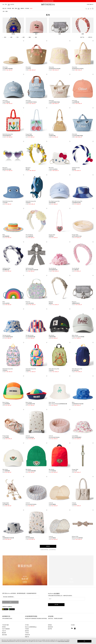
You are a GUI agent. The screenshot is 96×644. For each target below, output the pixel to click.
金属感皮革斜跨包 (76, 304)
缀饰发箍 (28, 169)
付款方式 (4, 631)
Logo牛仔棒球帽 (6, 102)
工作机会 (27, 633)
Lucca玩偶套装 (6, 438)
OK (84, 641)
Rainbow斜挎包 (6, 304)
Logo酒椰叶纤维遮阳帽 (8, 69)
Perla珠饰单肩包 (29, 136)
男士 (6, 4)
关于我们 (27, 625)
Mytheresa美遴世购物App (31, 627)
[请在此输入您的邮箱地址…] (21, 597)
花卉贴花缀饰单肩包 (53, 270)
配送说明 (4, 633)
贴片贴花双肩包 (75, 371)
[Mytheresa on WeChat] (72, 629)
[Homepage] (48, 5)
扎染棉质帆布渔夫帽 (76, 203)
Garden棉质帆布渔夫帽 (8, 337)
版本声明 (50, 629)
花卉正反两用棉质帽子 (77, 438)
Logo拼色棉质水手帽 (30, 404)
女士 (4, 4)
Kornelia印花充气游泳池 (54, 438)
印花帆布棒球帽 (52, 337)
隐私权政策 (50, 627)
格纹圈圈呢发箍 (6, 270)
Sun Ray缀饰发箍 (29, 237)
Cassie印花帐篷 (52, 505)
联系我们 (4, 627)
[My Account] (88, 9)
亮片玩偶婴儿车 (6, 505)
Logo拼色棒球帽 (6, 404)
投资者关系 (27, 635)
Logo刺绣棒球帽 (76, 102)
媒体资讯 (27, 631)
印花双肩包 (28, 203)
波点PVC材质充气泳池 (77, 237)
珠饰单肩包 (51, 237)
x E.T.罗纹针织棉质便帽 (31, 471)
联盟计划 (27, 637)
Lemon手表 (74, 471)
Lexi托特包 (74, 505)
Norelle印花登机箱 (30, 438)
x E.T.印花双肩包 (52, 471)
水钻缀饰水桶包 (52, 136)
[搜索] (86, 9)
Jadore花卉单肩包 (30, 304)
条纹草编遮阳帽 (6, 237)
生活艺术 (12, 4)
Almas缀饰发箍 (75, 270)
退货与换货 (5, 635)
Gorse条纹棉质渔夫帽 (30, 337)
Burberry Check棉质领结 (77, 538)
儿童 (9, 4)
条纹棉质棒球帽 (52, 203)
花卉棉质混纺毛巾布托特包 (78, 69)
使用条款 (50, 625)
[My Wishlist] (90, 9)
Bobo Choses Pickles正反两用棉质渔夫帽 (58, 404)
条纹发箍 (74, 169)
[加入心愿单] (24, 41)
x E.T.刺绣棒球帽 (6, 471)
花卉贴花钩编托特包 (7, 136)
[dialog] (48, 641)
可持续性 (27, 629)
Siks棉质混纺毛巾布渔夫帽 (78, 404)
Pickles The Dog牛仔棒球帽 (78, 337)
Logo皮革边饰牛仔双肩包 (31, 102)
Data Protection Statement (64, 641)
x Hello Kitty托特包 (53, 169)
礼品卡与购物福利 (6, 629)
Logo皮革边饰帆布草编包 (54, 102)
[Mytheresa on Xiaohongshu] (75, 630)
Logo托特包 (28, 69)
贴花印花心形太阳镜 (7, 169)
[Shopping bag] (93, 8)
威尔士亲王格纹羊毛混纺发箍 (32, 270)
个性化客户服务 (5, 625)
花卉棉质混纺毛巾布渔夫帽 (55, 69)
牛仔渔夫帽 (5, 203)
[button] (56, 605)
